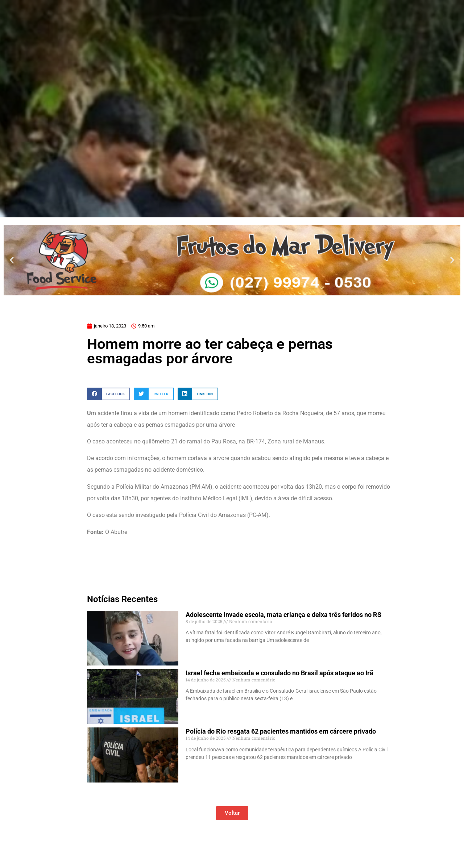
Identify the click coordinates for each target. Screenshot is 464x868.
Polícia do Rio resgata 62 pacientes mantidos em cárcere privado (281, 731)
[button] (12, 260)
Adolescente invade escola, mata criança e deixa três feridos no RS (283, 615)
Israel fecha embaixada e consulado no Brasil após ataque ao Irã (279, 673)
